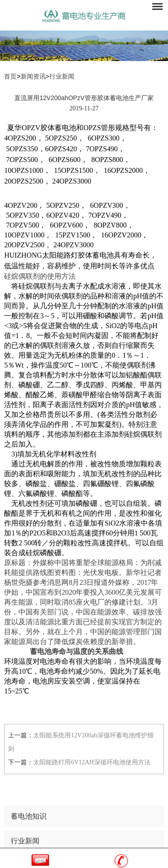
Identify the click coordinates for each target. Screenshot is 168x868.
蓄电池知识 (29, 816)
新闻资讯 (33, 77)
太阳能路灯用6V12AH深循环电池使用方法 (92, 762)
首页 (10, 77)
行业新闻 (62, 77)
